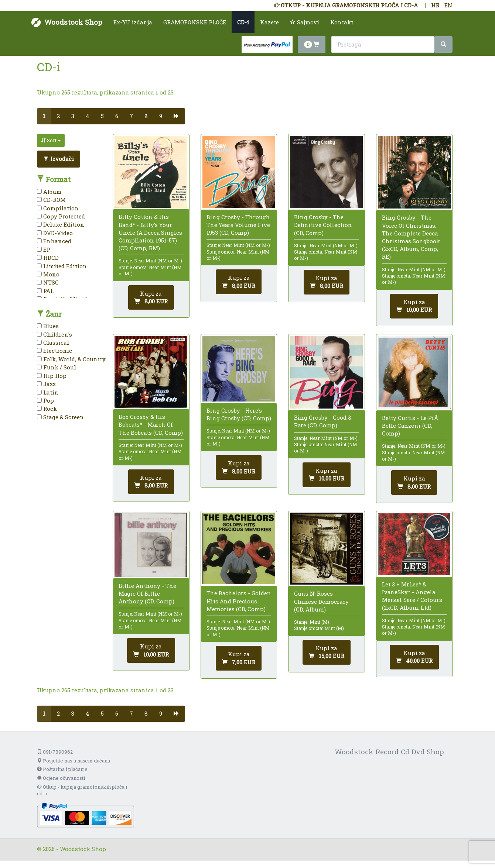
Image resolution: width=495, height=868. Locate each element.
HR (435, 5)
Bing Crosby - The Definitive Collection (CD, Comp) (323, 225)
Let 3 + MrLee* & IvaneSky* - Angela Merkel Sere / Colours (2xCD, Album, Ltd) (412, 596)
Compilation (58, 208)
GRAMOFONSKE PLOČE (195, 22)
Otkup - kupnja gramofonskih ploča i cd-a (82, 790)
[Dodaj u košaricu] (151, 298)
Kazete (269, 22)
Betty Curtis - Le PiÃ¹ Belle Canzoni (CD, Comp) (411, 426)
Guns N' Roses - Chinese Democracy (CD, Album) (321, 601)
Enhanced (54, 241)
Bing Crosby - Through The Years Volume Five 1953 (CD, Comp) (238, 225)
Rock (47, 409)
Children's (54, 334)
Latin (48, 392)
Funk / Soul (57, 367)
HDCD (48, 258)
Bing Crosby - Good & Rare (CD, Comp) (323, 421)
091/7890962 (55, 752)
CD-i (243, 22)
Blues (48, 326)
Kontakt (342, 22)
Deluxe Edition (61, 224)
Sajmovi (305, 22)
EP (44, 249)
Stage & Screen (60, 417)
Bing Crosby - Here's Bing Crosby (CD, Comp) (239, 414)
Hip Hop (52, 376)
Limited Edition (62, 266)
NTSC (48, 282)
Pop (45, 400)
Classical (53, 342)
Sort (51, 140)
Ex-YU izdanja (133, 22)
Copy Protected (61, 216)
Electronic (54, 351)
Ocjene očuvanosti (61, 778)
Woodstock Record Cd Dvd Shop (389, 752)
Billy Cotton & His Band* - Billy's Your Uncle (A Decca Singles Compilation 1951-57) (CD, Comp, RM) (150, 232)
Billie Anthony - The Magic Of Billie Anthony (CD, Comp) (147, 593)
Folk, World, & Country (71, 359)
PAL (45, 291)
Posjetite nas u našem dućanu (74, 761)
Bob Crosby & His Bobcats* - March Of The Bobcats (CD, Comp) (151, 424)
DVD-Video (55, 233)
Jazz (46, 384)
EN (448, 5)
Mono (48, 274)
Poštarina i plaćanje (62, 769)
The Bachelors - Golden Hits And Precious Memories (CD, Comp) (239, 601)
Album (49, 192)
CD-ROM (51, 200)
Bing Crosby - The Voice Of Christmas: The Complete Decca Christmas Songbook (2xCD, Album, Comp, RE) (411, 237)
